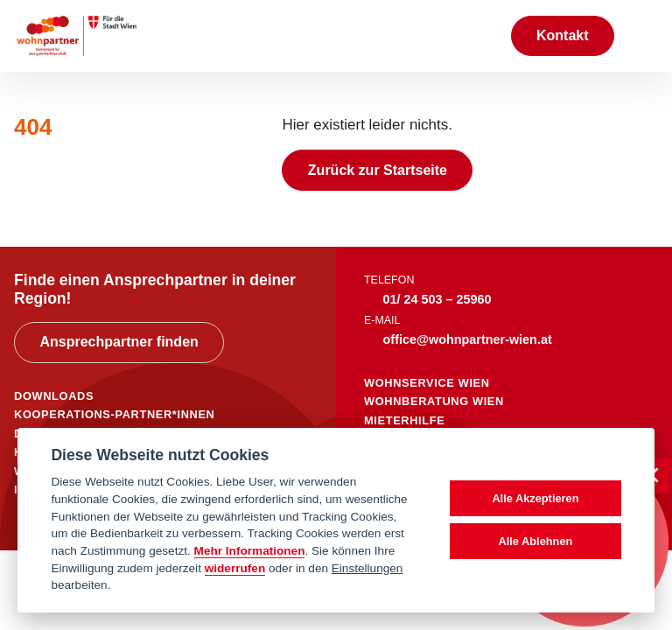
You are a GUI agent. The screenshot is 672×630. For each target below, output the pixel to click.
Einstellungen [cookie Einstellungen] (367, 568)
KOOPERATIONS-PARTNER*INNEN (114, 414)
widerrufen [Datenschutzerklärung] (235, 568)
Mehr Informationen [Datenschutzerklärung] (250, 551)
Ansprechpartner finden (119, 342)
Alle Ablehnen (535, 541)
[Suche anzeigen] (479, 35)
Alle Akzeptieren (535, 498)
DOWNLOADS (54, 396)
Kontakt (563, 35)
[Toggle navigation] (643, 36)
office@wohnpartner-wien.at (468, 339)
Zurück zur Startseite (378, 170)
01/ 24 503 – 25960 (437, 299)
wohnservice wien (427, 383)
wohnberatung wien (434, 401)
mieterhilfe (404, 420)
